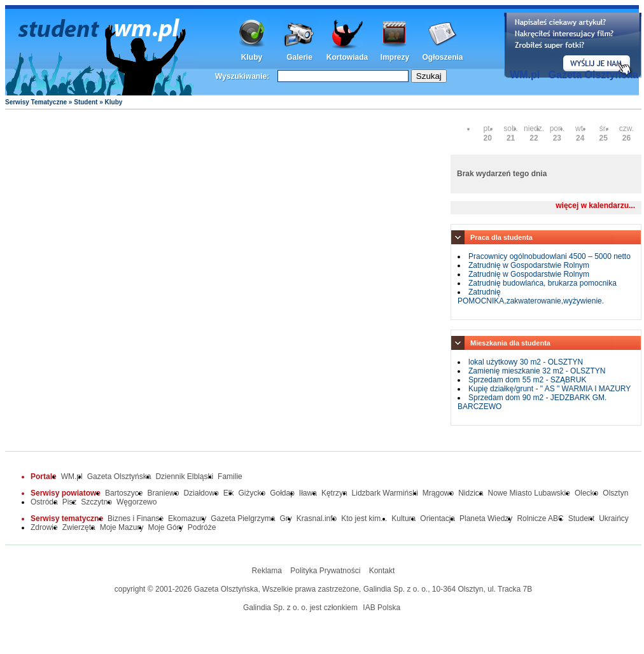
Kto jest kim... (364, 518)
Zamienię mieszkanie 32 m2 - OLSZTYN (537, 371)
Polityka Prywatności (325, 571)
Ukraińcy (614, 518)
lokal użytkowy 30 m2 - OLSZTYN (526, 362)
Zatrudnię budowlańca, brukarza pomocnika (542, 283)
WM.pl (525, 75)
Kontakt (382, 571)
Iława (308, 493)
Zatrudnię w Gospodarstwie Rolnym (529, 265)
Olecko (586, 493)
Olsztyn (615, 493)
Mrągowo (438, 493)
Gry (286, 518)
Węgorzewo (136, 502)
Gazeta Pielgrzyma (243, 518)
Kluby (252, 57)
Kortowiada (347, 57)
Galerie (299, 57)
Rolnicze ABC (540, 518)
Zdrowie (44, 527)
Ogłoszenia (442, 57)
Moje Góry (165, 527)
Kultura (403, 518)
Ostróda (44, 502)
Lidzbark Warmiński (385, 493)
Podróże (202, 527)
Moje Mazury (122, 527)
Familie (230, 477)
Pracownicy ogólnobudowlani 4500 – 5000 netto (549, 256)
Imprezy (395, 57)
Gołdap (282, 493)
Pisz (70, 502)
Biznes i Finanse (136, 518)
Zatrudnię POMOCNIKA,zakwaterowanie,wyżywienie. (531, 296)
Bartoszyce (124, 493)
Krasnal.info (317, 518)
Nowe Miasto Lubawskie (529, 493)
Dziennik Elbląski (184, 477)
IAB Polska (381, 608)
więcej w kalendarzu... (595, 205)
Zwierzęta (79, 527)
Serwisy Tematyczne (36, 102)
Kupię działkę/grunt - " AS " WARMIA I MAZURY (549, 389)
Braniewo (163, 493)
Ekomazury (187, 518)
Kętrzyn (334, 493)
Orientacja (437, 518)
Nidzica (471, 493)
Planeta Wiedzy (486, 518)
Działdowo (201, 493)
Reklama (267, 571)
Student (86, 102)
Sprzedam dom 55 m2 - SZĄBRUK (527, 380)
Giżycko (252, 493)
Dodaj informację (573, 45)
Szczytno (96, 502)
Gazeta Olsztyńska (593, 75)
